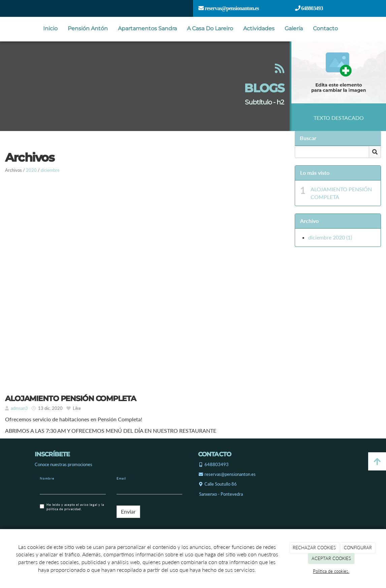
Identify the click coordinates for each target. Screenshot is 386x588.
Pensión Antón (88, 28)
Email (121, 478)
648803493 (312, 8)
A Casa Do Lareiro (210, 28)
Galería (294, 28)
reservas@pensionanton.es (231, 8)
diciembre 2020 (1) (330, 237)
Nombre (47, 478)
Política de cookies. (331, 571)
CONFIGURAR (358, 548)
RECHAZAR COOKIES (314, 548)
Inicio (50, 28)
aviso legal (89, 505)
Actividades (259, 28)
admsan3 (19, 408)
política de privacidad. (64, 509)
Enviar (128, 511)
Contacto (325, 28)
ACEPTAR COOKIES (331, 558)
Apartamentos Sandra (147, 28)
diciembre (50, 170)
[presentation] (91, 528)
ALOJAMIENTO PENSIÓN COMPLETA (341, 193)
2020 (31, 170)
